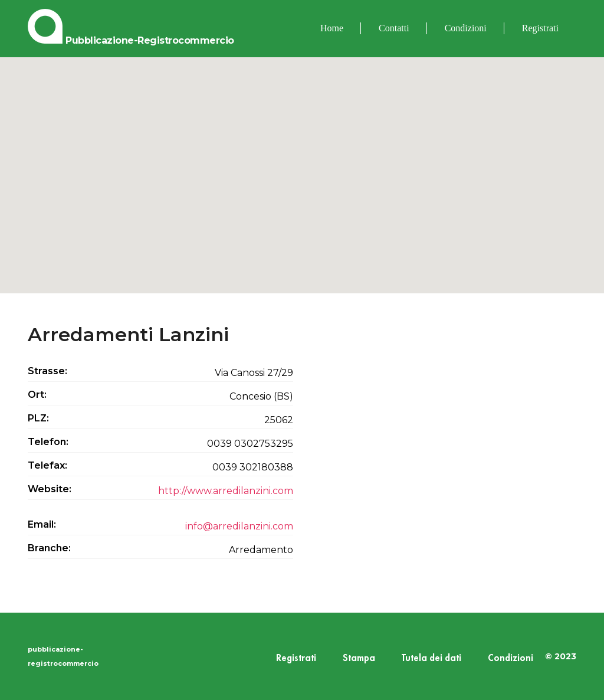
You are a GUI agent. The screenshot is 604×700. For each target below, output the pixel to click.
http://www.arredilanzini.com (226, 491)
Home (332, 28)
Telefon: (48, 442)
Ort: (37, 395)
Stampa (359, 658)
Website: (50, 489)
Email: (42, 524)
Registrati (540, 28)
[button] (302, 164)
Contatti (394, 28)
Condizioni (466, 28)
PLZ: (38, 418)
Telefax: (47, 465)
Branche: (49, 548)
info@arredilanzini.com (239, 526)
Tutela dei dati (431, 658)
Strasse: (47, 371)
